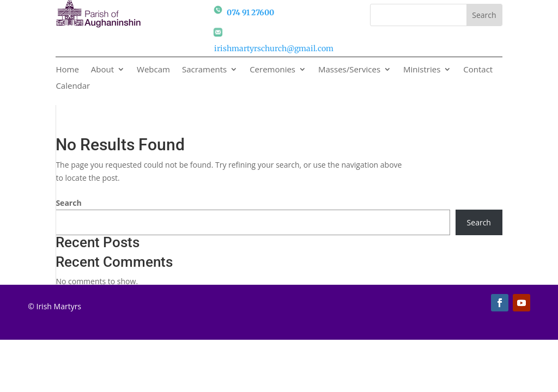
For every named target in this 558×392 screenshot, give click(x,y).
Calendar (73, 86)
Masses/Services (349, 70)
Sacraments (204, 70)
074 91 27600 (250, 13)
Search (68, 203)
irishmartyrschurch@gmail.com (274, 48)
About (102, 70)
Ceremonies (272, 70)
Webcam (153, 70)
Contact (478, 70)
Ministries (422, 70)
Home (67, 70)
